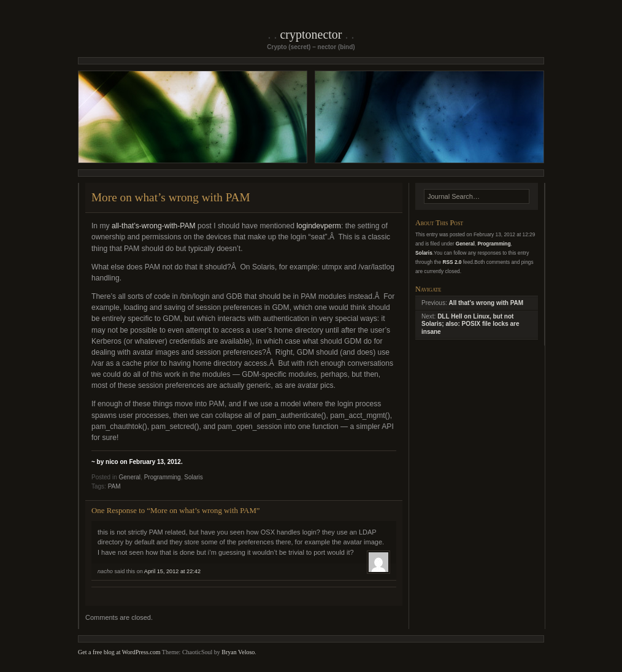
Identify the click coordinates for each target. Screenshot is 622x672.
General (129, 477)
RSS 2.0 (452, 262)
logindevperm (319, 226)
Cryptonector (311, 34)
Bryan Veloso (238, 652)
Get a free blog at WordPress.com (119, 652)
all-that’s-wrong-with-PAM (154, 226)
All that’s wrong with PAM (486, 303)
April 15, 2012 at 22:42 (172, 571)
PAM (114, 486)
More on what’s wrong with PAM (171, 197)
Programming (163, 477)
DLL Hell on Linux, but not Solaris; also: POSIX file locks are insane (470, 324)
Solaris (194, 477)
